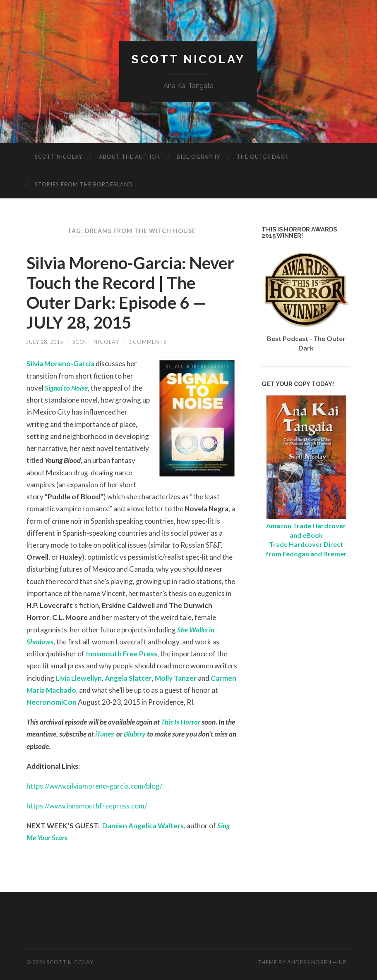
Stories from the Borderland (84, 184)
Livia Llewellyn (79, 678)
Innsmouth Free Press (121, 654)
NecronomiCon (52, 702)
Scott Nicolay (188, 59)
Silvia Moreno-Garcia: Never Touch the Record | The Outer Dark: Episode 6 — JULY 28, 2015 (130, 293)
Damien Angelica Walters (143, 826)
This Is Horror (181, 722)
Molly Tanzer (176, 678)
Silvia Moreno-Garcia (60, 364)
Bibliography (198, 157)
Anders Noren (309, 962)
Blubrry (135, 734)
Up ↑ (345, 962)
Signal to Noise (66, 388)
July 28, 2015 (45, 342)
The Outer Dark (262, 157)
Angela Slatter (128, 678)
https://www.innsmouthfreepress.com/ (87, 806)
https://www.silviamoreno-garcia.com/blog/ (94, 786)
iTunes (104, 734)
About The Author (130, 157)
